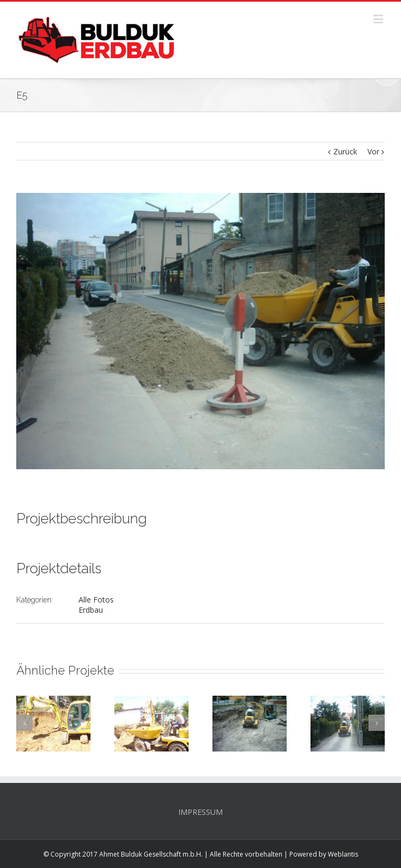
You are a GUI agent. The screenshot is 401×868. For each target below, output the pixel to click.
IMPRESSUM (200, 812)
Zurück (345, 151)
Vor (373, 151)
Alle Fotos (96, 600)
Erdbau (91, 610)
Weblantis (343, 854)
